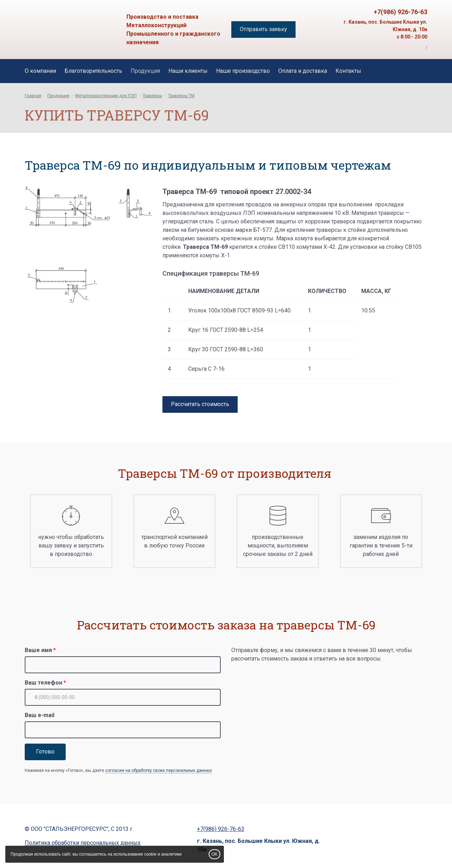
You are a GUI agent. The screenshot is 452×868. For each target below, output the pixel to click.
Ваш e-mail (40, 715)
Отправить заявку (263, 29)
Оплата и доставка (303, 71)
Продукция (145, 71)
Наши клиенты (188, 71)
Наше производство (243, 71)
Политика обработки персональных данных (83, 843)
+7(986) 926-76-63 (400, 12)
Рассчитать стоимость (200, 404)
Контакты (348, 71)
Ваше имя (38, 650)
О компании (40, 71)
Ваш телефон (43, 683)
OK (215, 854)
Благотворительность (93, 71)
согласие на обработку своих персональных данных (159, 770)
